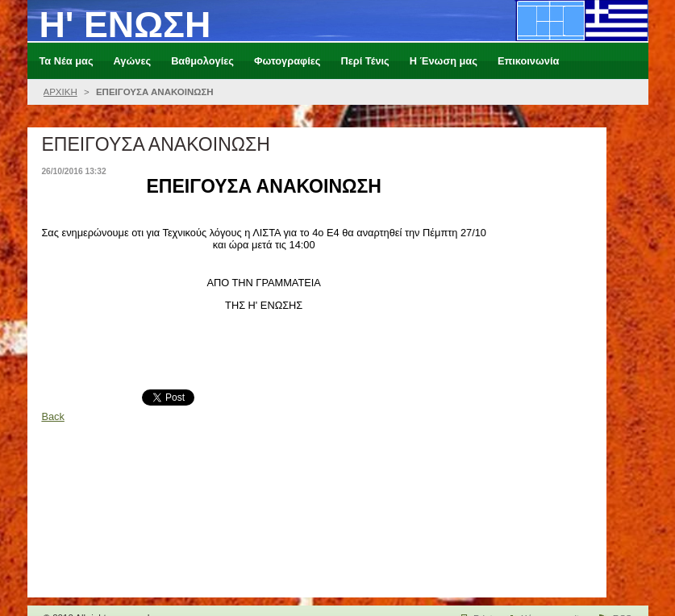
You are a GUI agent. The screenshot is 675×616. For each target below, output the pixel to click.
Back (52, 416)
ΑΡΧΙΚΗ (60, 92)
